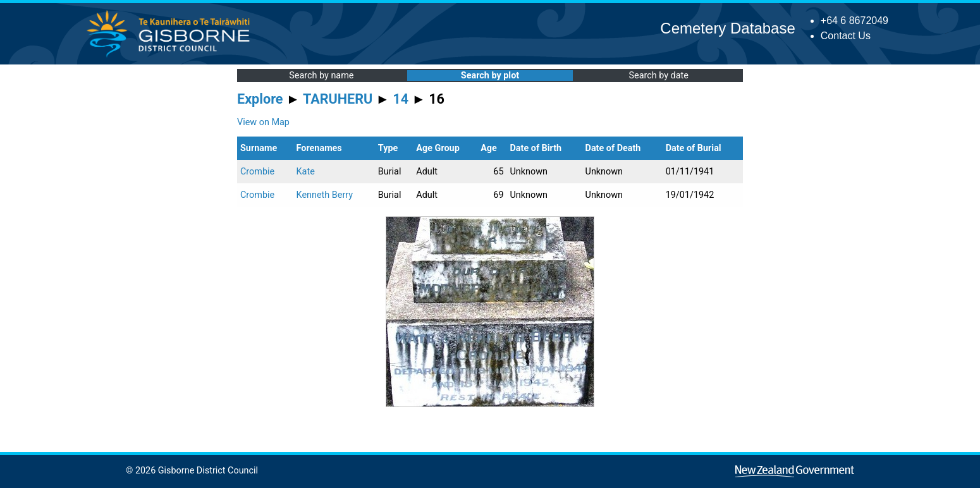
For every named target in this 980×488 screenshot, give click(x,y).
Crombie (257, 172)
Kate (306, 172)
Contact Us (846, 36)
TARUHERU (338, 99)
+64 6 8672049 (854, 21)
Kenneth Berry (325, 195)
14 (401, 99)
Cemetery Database (727, 28)
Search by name (321, 76)
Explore (260, 99)
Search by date (658, 76)
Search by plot (490, 76)
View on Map (263, 122)
